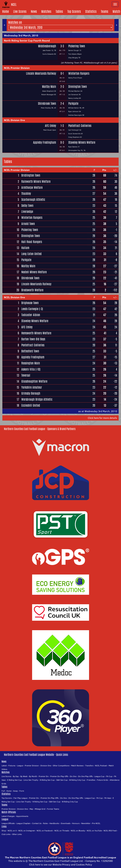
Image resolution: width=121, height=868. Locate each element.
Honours (76, 823)
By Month (33, 776)
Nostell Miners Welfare (34, 272)
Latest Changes (8, 816)
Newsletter (86, 823)
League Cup (99, 776)
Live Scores (20, 11)
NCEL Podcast (101, 766)
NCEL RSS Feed (110, 831)
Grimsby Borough (31, 393)
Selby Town (27, 206)
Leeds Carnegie (30, 309)
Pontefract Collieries (80, 126)
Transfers (89, 766)
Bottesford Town (30, 351)
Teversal (26, 375)
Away (15, 791)
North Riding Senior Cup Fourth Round (27, 41)
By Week (24, 776)
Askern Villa (28, 369)
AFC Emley (50, 126)
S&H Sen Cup (62, 780)
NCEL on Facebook (45, 831)
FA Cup (109, 776)
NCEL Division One (14, 120)
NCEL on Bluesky (78, 831)
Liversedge (27, 212)
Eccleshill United (31, 405)
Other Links (17, 834)
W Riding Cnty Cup (77, 780)
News (34, 11)
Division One (46, 766)
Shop (4, 831)
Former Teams (53, 809)
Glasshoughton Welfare (34, 381)
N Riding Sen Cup (47, 780)
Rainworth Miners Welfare (36, 181)
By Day (16, 776)
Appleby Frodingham (45, 142)
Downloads (66, 823)
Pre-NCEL (96, 823)
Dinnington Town (78, 87)
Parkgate (73, 104)
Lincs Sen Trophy (31, 780)
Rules (45, 823)
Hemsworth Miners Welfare (36, 333)
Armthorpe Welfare (32, 187)
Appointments (22, 816)
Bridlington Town (31, 175)
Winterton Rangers (79, 73)
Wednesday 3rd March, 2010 (21, 35)
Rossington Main (31, 363)
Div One (73, 776)
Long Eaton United (31, 254)
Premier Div (44, 776)
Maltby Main (49, 87)
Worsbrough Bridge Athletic (37, 399)
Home (6, 11)
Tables (59, 11)
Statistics (91, 11)
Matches (46, 11)
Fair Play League (20, 798)
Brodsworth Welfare (32, 290)
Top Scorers (74, 11)
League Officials (8, 823)
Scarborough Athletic (33, 200)
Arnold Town (28, 224)
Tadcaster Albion (31, 315)
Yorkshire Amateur (32, 387)
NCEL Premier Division (17, 68)
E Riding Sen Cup (15, 780)
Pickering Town (77, 46)
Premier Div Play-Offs (59, 776)
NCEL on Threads (62, 831)
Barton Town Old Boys (33, 339)
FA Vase (108, 798)
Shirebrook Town (47, 104)
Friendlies (91, 780)
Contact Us (37, 823)
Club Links (6, 834)
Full (3, 791)
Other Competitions (61, 766)
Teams (105, 11)
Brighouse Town (30, 303)
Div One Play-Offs (85, 776)
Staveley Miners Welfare (82, 142)
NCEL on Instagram (27, 831)
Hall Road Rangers (32, 242)
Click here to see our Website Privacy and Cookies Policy (61, 865)
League (20, 766)
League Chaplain (23, 823)
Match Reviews (77, 766)
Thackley (26, 194)
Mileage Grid (40, 809)
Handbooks (54, 823)
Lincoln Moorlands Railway (41, 73)
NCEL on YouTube (94, 831)
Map (31, 809)
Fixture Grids (102, 780)
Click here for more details (102, 418)
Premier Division (32, 766)
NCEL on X (12, 831)
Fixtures (12, 766)
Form (22, 791)
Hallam (25, 248)
